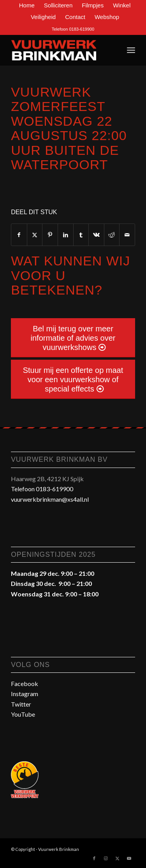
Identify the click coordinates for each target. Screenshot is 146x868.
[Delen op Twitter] (35, 235)
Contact (75, 17)
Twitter (21, 704)
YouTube (23, 714)
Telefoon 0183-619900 (73, 29)
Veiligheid (43, 17)
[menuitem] (27, 6)
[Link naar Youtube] (129, 858)
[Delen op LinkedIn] (66, 235)
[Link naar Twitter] (118, 858)
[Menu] (131, 50)
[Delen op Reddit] (112, 235)
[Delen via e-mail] (127, 235)
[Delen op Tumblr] (81, 235)
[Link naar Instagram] (106, 858)
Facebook (25, 683)
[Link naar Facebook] (94, 858)
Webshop (107, 17)
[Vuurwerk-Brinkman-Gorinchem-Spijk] (61, 50)
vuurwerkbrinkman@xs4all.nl (50, 499)
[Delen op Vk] (96, 235)
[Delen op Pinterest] (50, 235)
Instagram (25, 694)
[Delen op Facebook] (19, 235)
